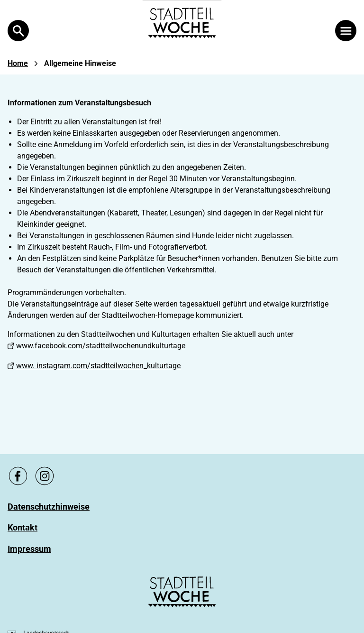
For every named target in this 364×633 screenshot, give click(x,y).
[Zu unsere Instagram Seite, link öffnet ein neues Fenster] (45, 476)
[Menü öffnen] (346, 31)
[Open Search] (18, 31)
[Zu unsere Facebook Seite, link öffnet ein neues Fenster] (18, 476)
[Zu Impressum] (29, 549)
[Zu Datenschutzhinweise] (49, 507)
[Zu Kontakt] (23, 527)
